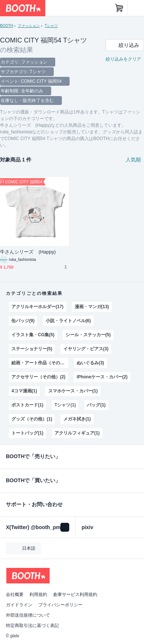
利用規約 (38, 594)
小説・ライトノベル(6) (68, 321)
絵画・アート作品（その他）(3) (40, 363)
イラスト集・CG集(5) (33, 335)
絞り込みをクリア (123, 59)
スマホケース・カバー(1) (73, 391)
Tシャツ (51, 26)
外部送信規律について (28, 615)
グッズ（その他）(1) (32, 419)
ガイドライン (19, 605)
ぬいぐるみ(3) (90, 363)
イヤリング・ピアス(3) (86, 349)
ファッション (29, 26)
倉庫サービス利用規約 (75, 594)
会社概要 (15, 594)
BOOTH (6, 26)
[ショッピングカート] (119, 8)
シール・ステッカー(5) (88, 335)
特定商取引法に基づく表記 (32, 626)
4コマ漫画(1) (24, 391)
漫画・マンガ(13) (92, 307)
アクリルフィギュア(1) (77, 433)
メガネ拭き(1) (77, 419)
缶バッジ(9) (23, 321)
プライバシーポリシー (60, 605)
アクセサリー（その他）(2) (38, 377)
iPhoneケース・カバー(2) (102, 377)
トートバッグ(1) (27, 433)
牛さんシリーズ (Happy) (28, 252)
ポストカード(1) (27, 405)
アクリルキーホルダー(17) (37, 307)
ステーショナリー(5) (32, 349)
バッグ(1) (96, 405)
